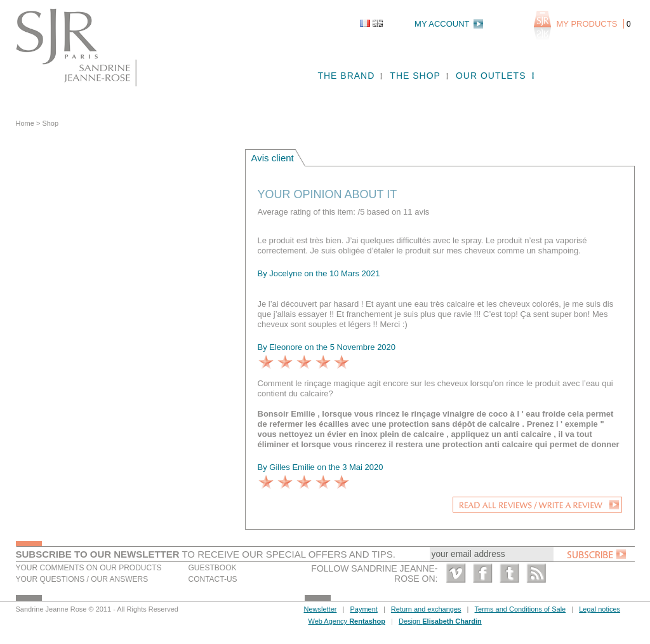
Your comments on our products (89, 568)
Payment (363, 609)
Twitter (509, 573)
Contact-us (213, 579)
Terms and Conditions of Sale (521, 609)
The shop (415, 76)
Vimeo (456, 573)
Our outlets (491, 76)
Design (440, 621)
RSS (536, 573)
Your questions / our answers (82, 579)
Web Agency (347, 621)
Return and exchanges (426, 609)
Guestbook (213, 568)
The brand (346, 76)
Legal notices (600, 609)
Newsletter (321, 609)
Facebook (483, 573)
